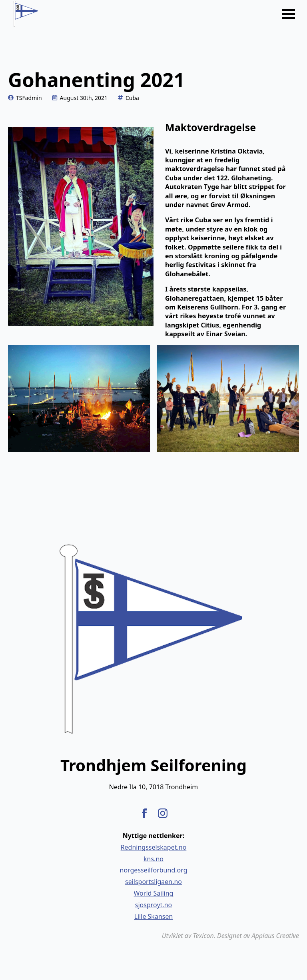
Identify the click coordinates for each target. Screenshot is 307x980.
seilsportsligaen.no (153, 882)
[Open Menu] (289, 14)
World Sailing (154, 893)
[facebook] (144, 813)
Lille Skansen (154, 916)
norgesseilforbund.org (154, 870)
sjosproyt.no (153, 905)
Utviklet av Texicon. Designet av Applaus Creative (230, 936)
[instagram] (163, 813)
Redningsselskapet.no (154, 847)
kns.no (153, 859)
